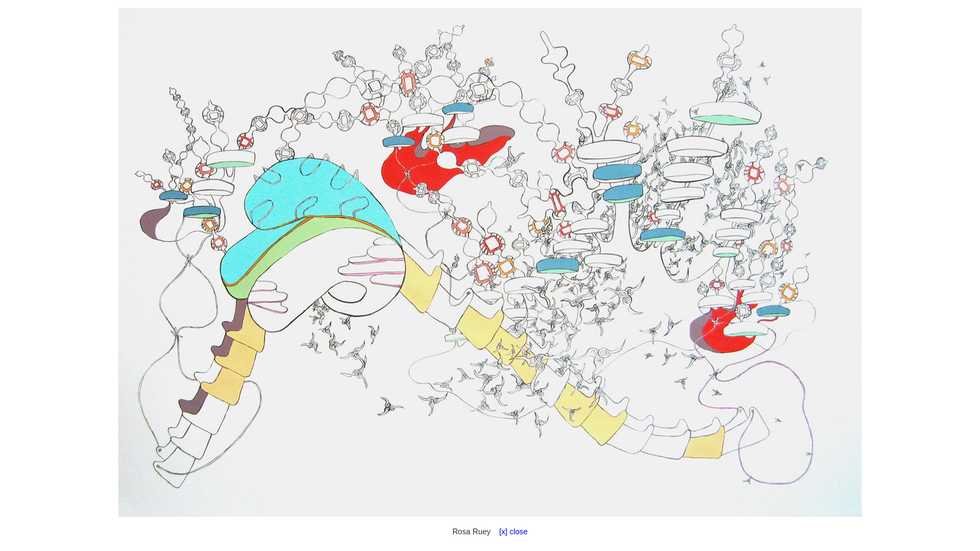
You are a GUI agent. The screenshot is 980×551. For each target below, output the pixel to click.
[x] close (510, 531)
